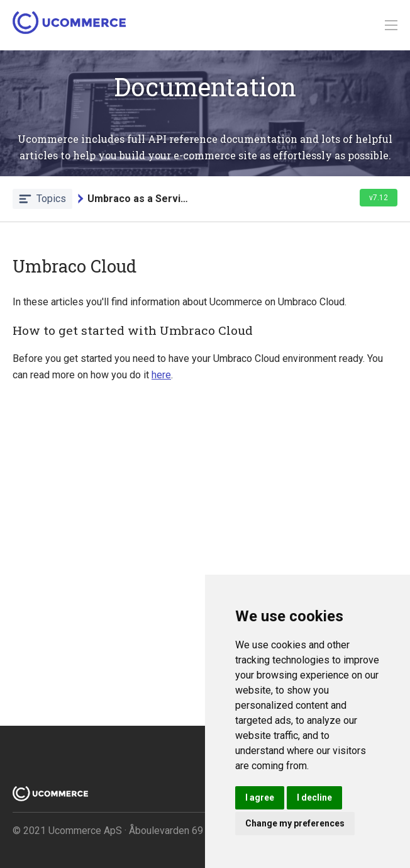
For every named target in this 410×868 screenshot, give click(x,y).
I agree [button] (260, 798)
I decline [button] (314, 798)
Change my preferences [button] (295, 823)
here (161, 375)
